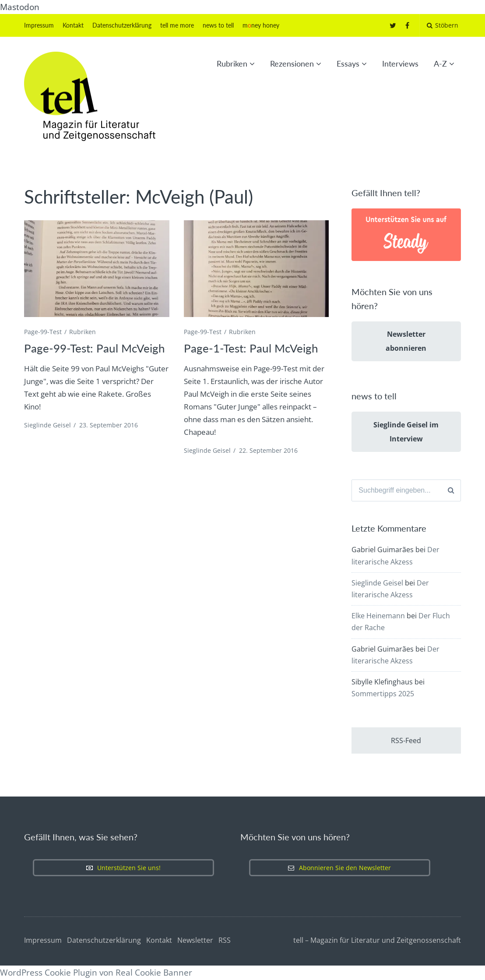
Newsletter (195, 940)
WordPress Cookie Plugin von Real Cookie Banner (96, 973)
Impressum (39, 25)
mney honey (261, 25)
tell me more (177, 25)
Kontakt (73, 25)
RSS (225, 940)
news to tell (218, 25)
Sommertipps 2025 (383, 694)
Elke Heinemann (378, 616)
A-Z (440, 63)
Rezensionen (292, 63)
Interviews (400, 63)
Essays (348, 63)
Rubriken (232, 63)
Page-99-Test (43, 332)
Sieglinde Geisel (47, 425)
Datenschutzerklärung (122, 25)
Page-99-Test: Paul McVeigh (95, 348)
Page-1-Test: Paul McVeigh (251, 348)
